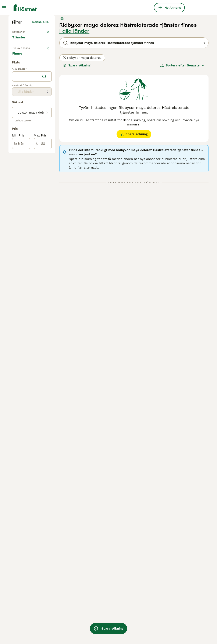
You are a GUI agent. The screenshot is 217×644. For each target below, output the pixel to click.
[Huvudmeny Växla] (4, 8)
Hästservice (22, 154)
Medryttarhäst (24, 120)
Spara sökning (77, 143)
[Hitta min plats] (44, 198)
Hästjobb (20, 147)
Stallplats (21, 127)
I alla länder (74, 109)
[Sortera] (182, 143)
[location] (32, 198)
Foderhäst (21, 140)
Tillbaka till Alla (26, 110)
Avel (16, 133)
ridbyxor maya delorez (82, 136)
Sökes (40, 173)
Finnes (21, 173)
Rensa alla (40, 100)
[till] (43, 265)
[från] (21, 265)
